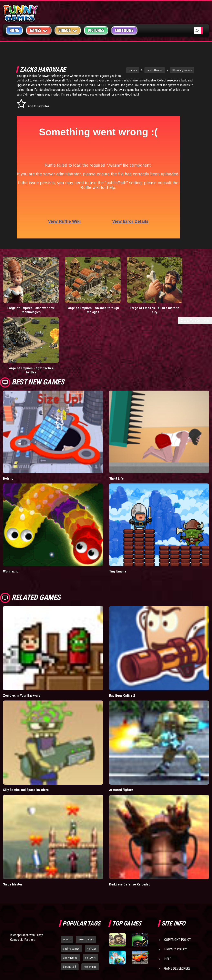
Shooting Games (175, 70)
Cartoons (124, 30)
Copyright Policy (178, 884)
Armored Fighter (121, 734)
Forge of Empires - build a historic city (132, 307)
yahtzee (92, 892)
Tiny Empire (118, 515)
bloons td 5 (70, 911)
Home (14, 30)
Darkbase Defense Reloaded (130, 828)
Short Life (116, 422)
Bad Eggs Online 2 (122, 639)
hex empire (90, 911)
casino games (71, 892)
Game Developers (177, 913)
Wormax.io (11, 515)
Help (168, 903)
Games (125, 70)
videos (67, 883)
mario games (86, 883)
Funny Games (147, 70)
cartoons (90, 902)
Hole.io (8, 422)
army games (70, 902)
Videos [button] (68, 30)
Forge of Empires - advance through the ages (80, 307)
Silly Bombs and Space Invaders (26, 734)
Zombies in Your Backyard (22, 639)
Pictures (96, 30)
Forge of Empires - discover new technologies (27, 307)
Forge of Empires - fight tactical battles (186, 307)
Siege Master (13, 828)
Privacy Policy (176, 893)
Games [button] (39, 30)
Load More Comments (195, 318)
